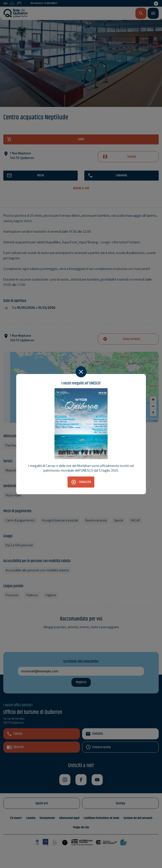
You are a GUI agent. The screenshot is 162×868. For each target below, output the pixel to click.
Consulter (85, 482)
